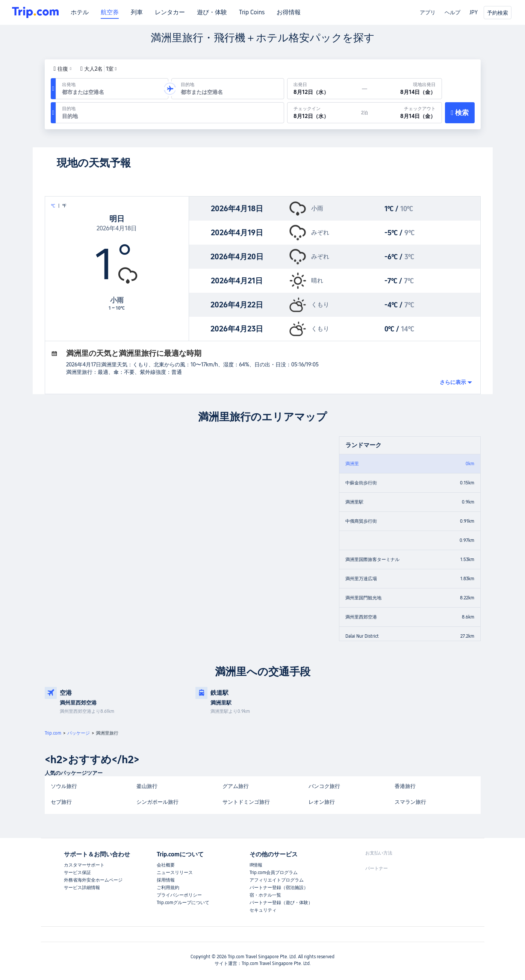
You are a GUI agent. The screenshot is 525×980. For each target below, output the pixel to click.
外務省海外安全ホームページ (93, 880)
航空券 (110, 12)
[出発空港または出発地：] (112, 89)
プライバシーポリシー (179, 895)
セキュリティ (263, 910)
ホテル (80, 12)
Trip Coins (252, 12)
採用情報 (166, 880)
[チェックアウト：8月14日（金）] (405, 113)
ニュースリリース (175, 873)
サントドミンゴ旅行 (246, 802)
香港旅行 (405, 786)
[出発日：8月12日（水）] (325, 89)
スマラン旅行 (410, 802)
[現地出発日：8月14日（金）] (404, 89)
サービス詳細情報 (82, 888)
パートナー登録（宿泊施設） (279, 888)
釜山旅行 (147, 786)
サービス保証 (77, 873)
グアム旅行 (236, 786)
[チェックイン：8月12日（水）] (324, 113)
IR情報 (256, 865)
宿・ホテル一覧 (265, 895)
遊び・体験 (212, 12)
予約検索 (498, 13)
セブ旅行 (61, 802)
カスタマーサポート (84, 865)
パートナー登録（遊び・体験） (281, 903)
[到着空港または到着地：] (228, 89)
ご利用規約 (168, 888)
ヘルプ (452, 12)
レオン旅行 (322, 802)
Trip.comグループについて (183, 903)
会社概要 (166, 865)
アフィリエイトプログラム (277, 880)
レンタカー (170, 12)
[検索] (460, 113)
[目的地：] (170, 113)
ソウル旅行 (64, 786)
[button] (63, 69)
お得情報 (289, 12)
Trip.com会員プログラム (274, 873)
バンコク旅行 (324, 786)
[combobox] (110, 92)
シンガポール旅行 (157, 802)
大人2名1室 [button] (98, 69)
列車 (137, 12)
